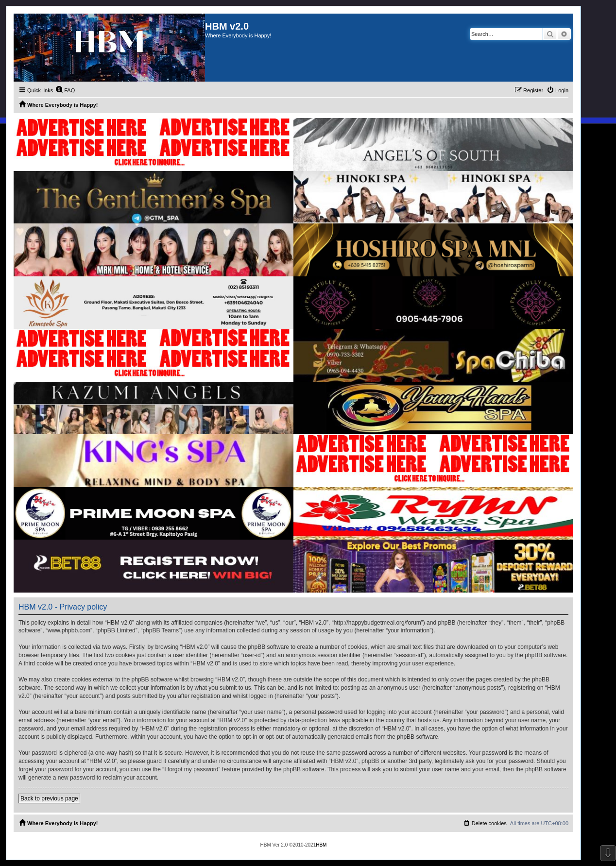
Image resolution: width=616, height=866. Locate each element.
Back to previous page (49, 798)
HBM (321, 845)
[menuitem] (65, 90)
